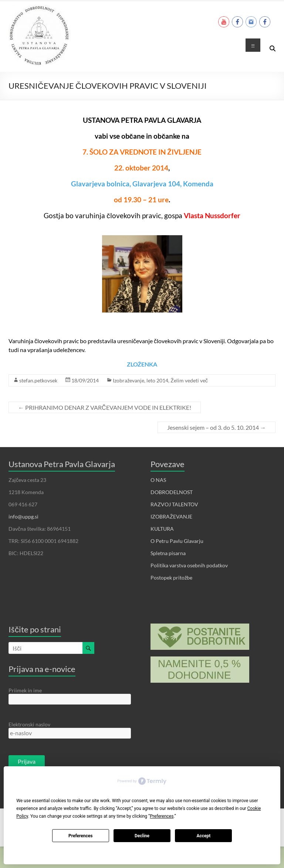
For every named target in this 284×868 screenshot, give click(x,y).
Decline (142, 836)
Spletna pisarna (168, 553)
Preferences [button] (162, 816)
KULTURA (162, 529)
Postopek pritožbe (171, 577)
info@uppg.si (23, 516)
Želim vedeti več (189, 380)
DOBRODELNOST (172, 492)
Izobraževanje (129, 380)
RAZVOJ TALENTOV (174, 504)
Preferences (81, 836)
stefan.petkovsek (38, 380)
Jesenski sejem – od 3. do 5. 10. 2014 (217, 427)
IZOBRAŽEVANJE (171, 516)
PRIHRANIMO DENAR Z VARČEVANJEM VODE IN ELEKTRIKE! (105, 407)
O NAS (158, 480)
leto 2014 (157, 380)
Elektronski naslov (29, 724)
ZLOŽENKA (142, 364)
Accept (203, 836)
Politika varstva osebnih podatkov (189, 565)
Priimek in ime (25, 690)
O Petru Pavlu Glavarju (177, 541)
